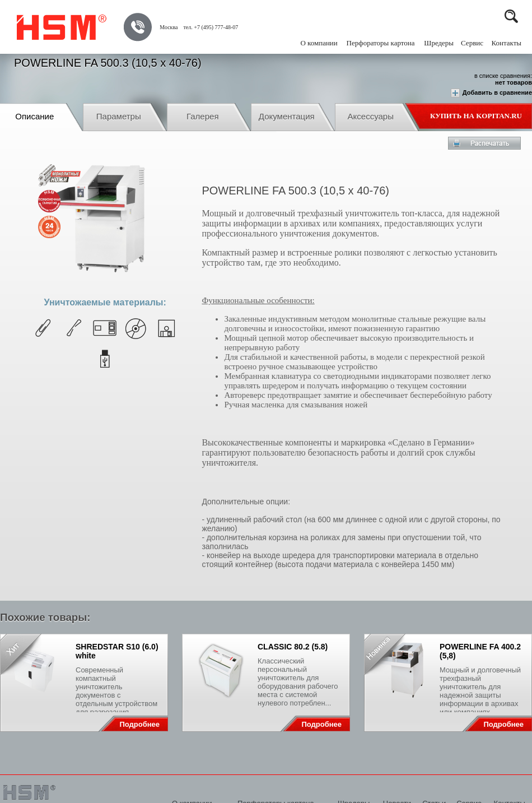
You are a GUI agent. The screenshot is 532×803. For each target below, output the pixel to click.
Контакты (506, 43)
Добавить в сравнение (491, 93)
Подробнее (139, 724)
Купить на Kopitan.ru (476, 116)
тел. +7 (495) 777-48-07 (211, 27)
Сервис (472, 43)
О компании (319, 43)
